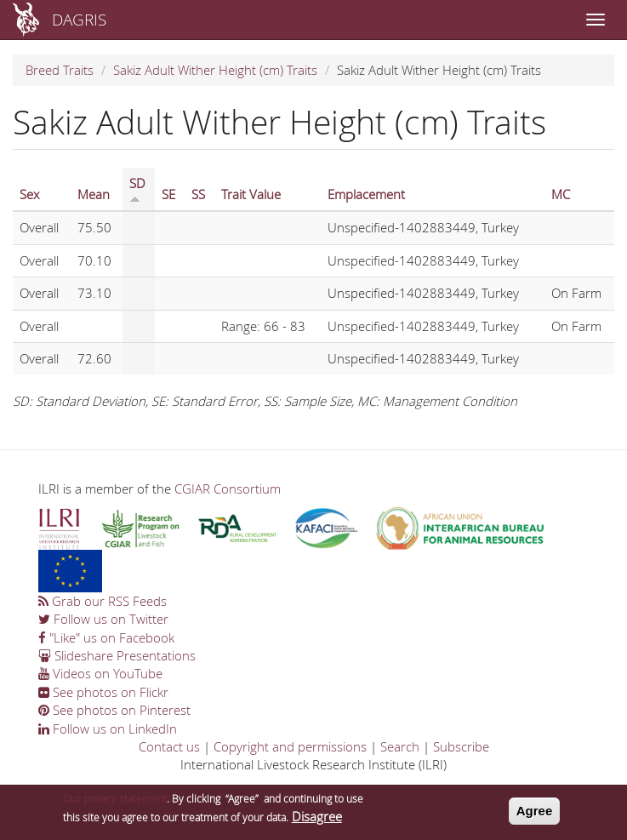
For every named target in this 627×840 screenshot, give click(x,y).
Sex (29, 194)
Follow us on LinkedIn (108, 729)
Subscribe (461, 746)
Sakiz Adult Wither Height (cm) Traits (215, 70)
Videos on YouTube (100, 673)
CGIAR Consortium (228, 489)
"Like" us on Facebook (106, 637)
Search (400, 746)
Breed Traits (60, 70)
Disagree (317, 820)
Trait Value (251, 194)
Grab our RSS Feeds (103, 601)
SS (198, 194)
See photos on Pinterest (114, 710)
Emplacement (366, 194)
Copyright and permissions (290, 746)
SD (137, 189)
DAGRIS (79, 19)
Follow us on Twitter (103, 619)
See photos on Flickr (103, 692)
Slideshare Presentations (117, 655)
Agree (535, 814)
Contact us (169, 746)
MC (561, 194)
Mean (94, 194)
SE (168, 194)
